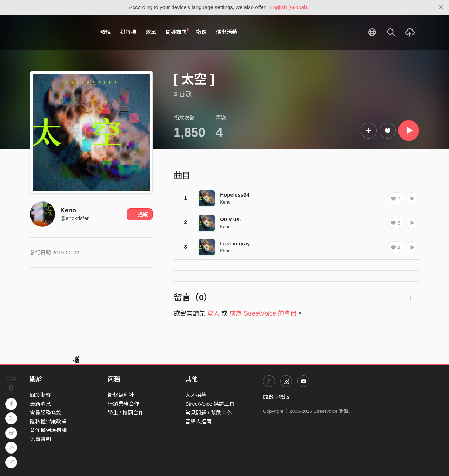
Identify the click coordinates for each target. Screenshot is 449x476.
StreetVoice (59, 32)
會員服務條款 (46, 413)
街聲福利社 (121, 395)
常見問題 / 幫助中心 (209, 413)
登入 (213, 313)
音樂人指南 (198, 421)
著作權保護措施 (48, 430)
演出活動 (227, 32)
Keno (68, 210)
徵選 (201, 32)
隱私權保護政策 (48, 421)
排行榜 (128, 32)
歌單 (151, 32)
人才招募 (196, 395)
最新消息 (40, 404)
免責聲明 (40, 439)
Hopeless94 (234, 195)
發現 (106, 32)
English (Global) (289, 7)
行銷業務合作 (123, 404)
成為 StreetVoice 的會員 (263, 313)
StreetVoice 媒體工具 (210, 404)
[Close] (441, 7)
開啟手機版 (276, 397)
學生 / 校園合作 (126, 413)
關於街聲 (40, 395)
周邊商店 (177, 32)
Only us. (230, 219)
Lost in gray (235, 243)
